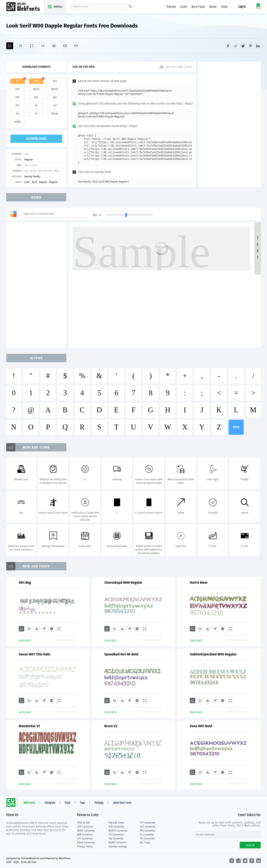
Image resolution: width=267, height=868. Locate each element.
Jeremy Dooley (32, 176)
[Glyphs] (43, 46)
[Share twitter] (243, 46)
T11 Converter (147, 839)
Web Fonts (29, 803)
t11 (36, 114)
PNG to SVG (84, 823)
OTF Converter (85, 827)
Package (99, 803)
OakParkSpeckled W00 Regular (213, 654)
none (18, 122)
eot (18, 89)
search (130, 6)
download (36, 139)
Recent (171, 7)
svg (55, 81)
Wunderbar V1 (29, 726)
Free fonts (25, 7)
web (36, 81)
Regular (28, 160)
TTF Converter (147, 823)
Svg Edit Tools (116, 823)
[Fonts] (76, 46)
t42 (18, 114)
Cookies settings (118, 847)
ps (36, 106)
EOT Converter (148, 827)
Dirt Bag (25, 583)
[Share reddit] (236, 46)
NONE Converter (118, 843)
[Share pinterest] (251, 46)
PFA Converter (148, 831)
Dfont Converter (86, 843)
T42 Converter (116, 839)
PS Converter (147, 835)
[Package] (54, 46)
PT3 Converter (116, 835)
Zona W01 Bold (201, 726)
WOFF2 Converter (118, 831)
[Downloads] (37, 629)
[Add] (10, 46)
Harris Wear (199, 583)
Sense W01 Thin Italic (35, 654)
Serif (34, 182)
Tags (82, 803)
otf (18, 97)
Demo (213, 7)
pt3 (18, 106)
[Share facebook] (228, 46)
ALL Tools (145, 843)
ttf (18, 81)
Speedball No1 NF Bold (121, 654)
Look (27, 182)
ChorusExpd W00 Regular (123, 583)
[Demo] (32, 46)
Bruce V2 (111, 726)
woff (36, 89)
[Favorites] (21, 46)
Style (68, 803)
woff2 (55, 89)
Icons (184, 7)
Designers (50, 803)
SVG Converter (116, 827)
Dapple (43, 182)
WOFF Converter (86, 831)
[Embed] (52, 629)
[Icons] (65, 46)
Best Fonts (198, 7)
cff (55, 106)
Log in (242, 7)
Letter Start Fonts (122, 803)
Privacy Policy (85, 847)
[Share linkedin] (258, 46)
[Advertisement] (229, 124)
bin (55, 97)
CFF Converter (85, 839)
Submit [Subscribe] (250, 845)
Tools (224, 7)
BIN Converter (85, 835)
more (236, 427)
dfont (55, 114)
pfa (36, 97)
